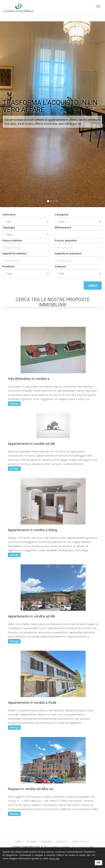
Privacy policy (81, 842)
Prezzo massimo (63, 240)
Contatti (62, 842)
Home (18, 842)
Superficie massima (65, 253)
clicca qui (54, 858)
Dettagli (16, 404)
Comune (57, 266)
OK (98, 863)
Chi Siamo (32, 842)
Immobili (47, 842)
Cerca (90, 285)
